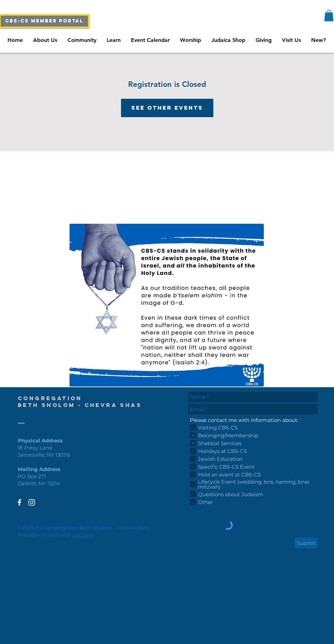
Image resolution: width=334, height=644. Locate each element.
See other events (167, 108)
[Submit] (306, 543)
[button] (329, 15)
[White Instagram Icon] (32, 502)
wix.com (83, 535)
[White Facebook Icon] (19, 502)
